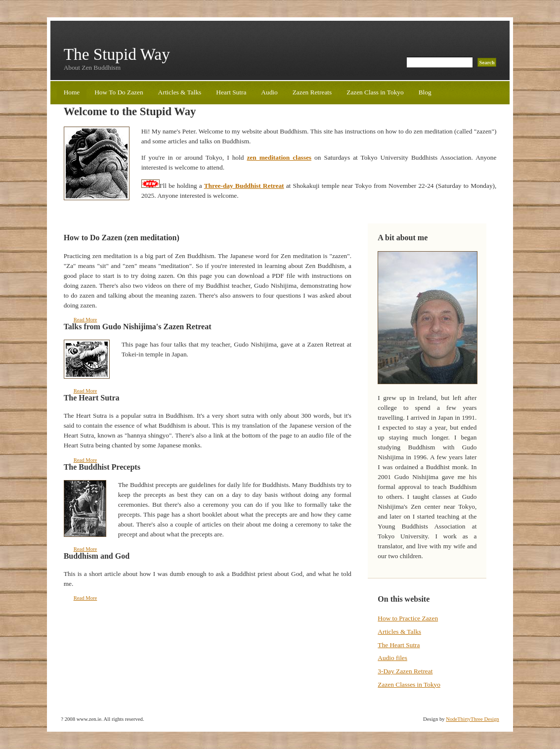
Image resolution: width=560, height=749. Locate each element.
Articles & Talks (180, 92)
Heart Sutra (231, 92)
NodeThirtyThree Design (472, 719)
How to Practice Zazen (408, 618)
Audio (269, 92)
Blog (425, 92)
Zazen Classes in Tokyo (409, 684)
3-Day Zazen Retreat (405, 671)
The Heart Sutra (399, 645)
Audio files (392, 658)
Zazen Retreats (312, 92)
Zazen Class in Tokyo (375, 92)
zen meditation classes (279, 157)
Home (72, 92)
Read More (86, 320)
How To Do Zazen (119, 92)
